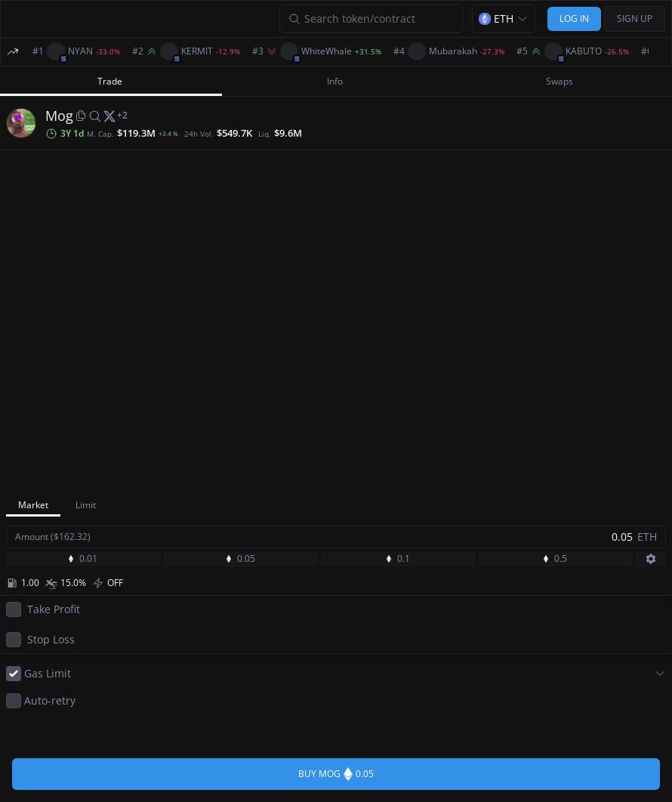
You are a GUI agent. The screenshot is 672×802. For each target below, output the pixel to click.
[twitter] (109, 116)
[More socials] (122, 116)
